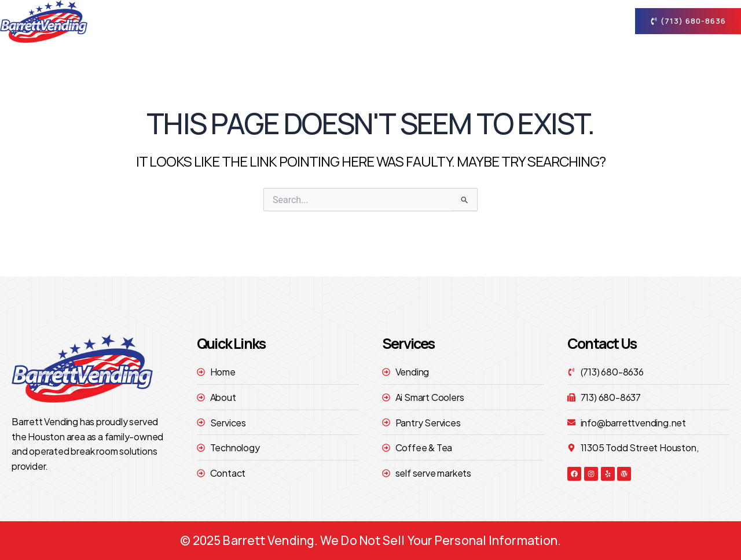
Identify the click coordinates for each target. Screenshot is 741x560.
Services (434, 21)
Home (308, 21)
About (364, 21)
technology (508, 21)
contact (581, 21)
